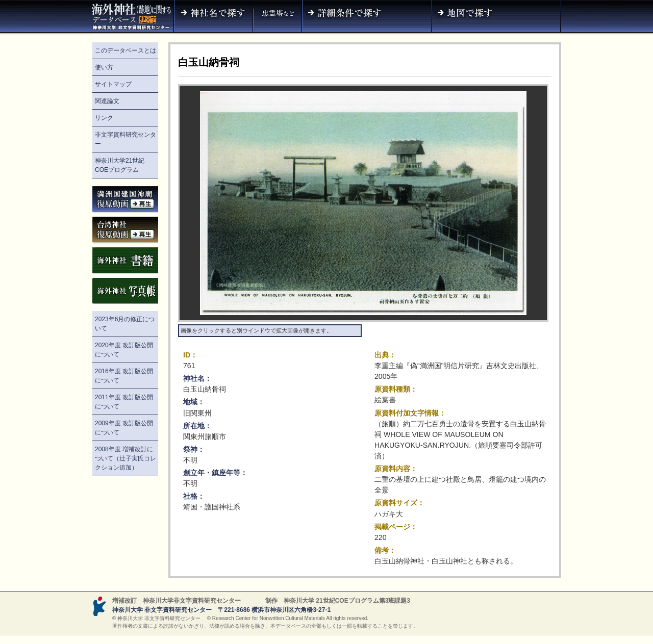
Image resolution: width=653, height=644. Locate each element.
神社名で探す (213, 17)
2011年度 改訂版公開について (124, 402)
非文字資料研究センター (125, 139)
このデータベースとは (125, 50)
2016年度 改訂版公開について (124, 376)
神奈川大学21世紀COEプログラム (120, 165)
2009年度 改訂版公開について (124, 428)
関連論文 (107, 101)
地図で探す (496, 17)
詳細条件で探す (367, 17)
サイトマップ (113, 84)
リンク (104, 118)
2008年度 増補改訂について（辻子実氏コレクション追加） (125, 458)
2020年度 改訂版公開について (124, 350)
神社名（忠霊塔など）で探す (278, 17)
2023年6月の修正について (125, 324)
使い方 (104, 67)
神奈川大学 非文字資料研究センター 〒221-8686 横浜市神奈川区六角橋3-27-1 (221, 610)
